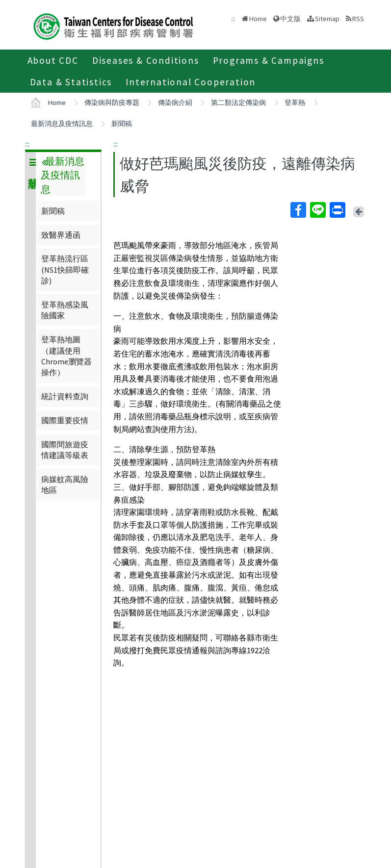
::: (27, 144)
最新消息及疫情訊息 (62, 124)
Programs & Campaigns (269, 60)
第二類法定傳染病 (238, 102)
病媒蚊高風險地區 (65, 485)
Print (337, 210)
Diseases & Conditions (146, 60)
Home (258, 19)
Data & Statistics (71, 82)
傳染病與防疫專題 (112, 102)
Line (317, 210)
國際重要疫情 (65, 420)
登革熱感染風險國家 (65, 310)
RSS (358, 19)
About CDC (53, 60)
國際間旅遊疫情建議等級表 (65, 450)
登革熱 (295, 102)
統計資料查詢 (65, 396)
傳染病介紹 (175, 102)
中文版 (290, 19)
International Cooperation (191, 82)
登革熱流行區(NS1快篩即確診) (65, 269)
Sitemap (327, 19)
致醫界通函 (61, 235)
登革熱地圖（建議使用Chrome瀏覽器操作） (66, 356)
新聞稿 (122, 124)
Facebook (298, 210)
